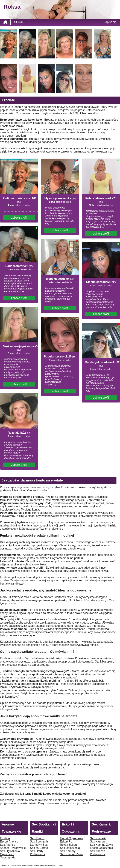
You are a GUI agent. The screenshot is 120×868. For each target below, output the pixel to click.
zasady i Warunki (34, 865)
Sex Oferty (37, 851)
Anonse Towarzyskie (13, 848)
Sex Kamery (68, 851)
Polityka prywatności (49, 865)
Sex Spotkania (39, 842)
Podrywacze (38, 854)
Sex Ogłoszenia (10, 851)
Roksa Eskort (68, 845)
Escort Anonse (9, 842)
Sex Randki (37, 838)
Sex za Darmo (39, 848)
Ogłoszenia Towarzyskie (8, 856)
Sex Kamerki (98, 838)
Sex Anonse (8, 845)
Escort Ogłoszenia (72, 838)
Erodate (5, 838)
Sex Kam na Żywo (72, 854)
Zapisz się (110, 22)
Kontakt (60, 865)
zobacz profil (19, 218)
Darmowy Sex (39, 845)
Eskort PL (66, 842)
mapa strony (21, 865)
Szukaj (18, 22)
